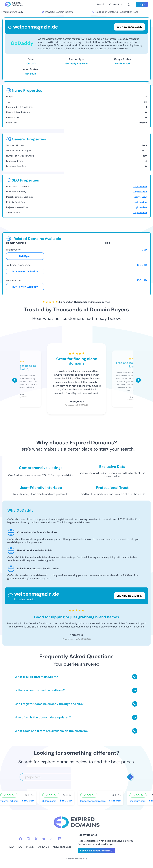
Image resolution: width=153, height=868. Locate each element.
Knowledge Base (62, 847)
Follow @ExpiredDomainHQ (96, 851)
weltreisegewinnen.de (18, 265)
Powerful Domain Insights (58, 12)
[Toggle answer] (135, 677)
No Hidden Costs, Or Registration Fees (116, 12)
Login (142, 4)
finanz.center (13, 250)
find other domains (25, 599)
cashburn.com (138, 801)
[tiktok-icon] (52, 839)
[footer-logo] (77, 823)
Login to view (140, 186)
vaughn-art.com (10, 801)
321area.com (50, 801)
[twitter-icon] (36, 839)
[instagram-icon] (28, 839)
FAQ (11, 847)
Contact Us (116, 4)
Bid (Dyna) (25, 256)
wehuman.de (13, 280)
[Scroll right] (138, 380)
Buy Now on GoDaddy (25, 271)
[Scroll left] (15, 380)
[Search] (130, 777)
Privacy (30, 847)
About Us (44, 847)
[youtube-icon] (44, 839)
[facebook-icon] (21, 839)
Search (100, 4)
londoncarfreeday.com (93, 801)
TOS (20, 847)
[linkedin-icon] (60, 839)
